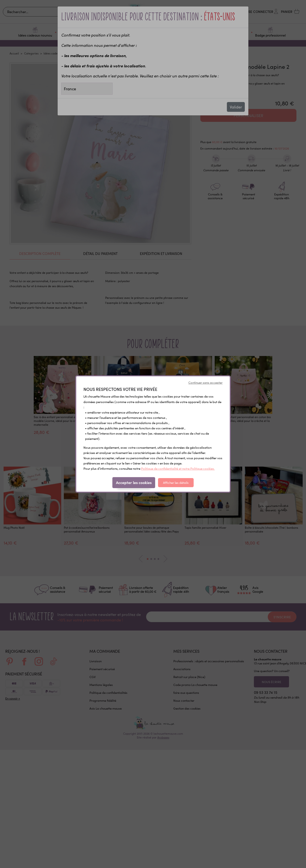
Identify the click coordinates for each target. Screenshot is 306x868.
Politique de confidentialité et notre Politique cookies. (178, 469)
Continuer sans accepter (205, 383)
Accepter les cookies (134, 482)
